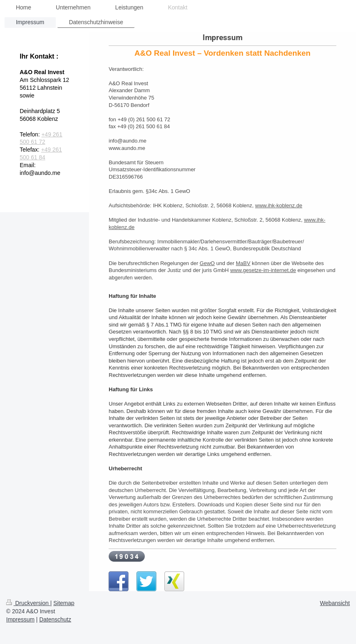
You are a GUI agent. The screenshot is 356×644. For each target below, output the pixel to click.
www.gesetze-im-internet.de (263, 270)
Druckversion (28, 603)
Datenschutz (55, 619)
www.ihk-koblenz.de (279, 205)
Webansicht (335, 603)
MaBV (243, 263)
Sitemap (64, 603)
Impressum (20, 619)
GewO (207, 263)
